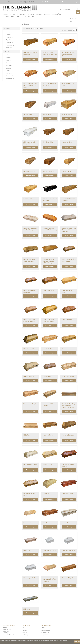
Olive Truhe (46, 523)
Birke (8, 55)
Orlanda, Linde (28, 199)
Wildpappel (10, 79)
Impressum (45, 635)
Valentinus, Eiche (48, 142)
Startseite (73, 19)
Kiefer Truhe (65, 349)
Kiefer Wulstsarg (67, 320)
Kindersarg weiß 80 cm (30, 578)
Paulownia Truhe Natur (30, 465)
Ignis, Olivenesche (48, 172)
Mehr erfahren (9, 642)
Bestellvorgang (46, 630)
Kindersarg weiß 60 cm (69, 551)
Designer (9, 43)
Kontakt (25, 630)
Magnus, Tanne (47, 115)
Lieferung (25, 635)
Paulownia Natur (48, 465)
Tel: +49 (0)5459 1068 (27, 2)
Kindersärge (10, 45)
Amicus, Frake (28, 115)
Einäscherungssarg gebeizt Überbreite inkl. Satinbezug (49, 580)
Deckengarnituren (26, 14)
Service (25, 633)
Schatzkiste (16, 17)
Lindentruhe (65, 523)
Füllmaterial (29, 17)
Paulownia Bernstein (68, 435)
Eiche (8, 35)
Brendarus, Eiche (67, 142)
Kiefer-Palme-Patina (29, 349)
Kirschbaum (10, 66)
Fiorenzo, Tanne (67, 172)
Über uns (25, 628)
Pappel (9, 40)
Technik (6, 17)
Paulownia (10, 37)
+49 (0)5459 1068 (9, 635)
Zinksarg (9, 48)
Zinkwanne (27, 609)
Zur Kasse (55, 2)
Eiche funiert (27, 435)
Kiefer (9, 32)
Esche (8, 60)
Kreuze (47, 14)
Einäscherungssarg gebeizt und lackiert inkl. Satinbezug (48, 261)
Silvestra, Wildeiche (29, 172)
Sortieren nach (28, 29)
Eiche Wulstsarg (47, 377)
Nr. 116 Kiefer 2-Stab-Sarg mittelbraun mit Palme (30, 85)
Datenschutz (45, 633)
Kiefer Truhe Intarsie (49, 349)
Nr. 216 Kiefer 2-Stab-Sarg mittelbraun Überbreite (68, 54)
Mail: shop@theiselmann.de (10, 2)
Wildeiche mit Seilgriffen (31, 404)
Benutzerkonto (66, 2)
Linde (8, 68)
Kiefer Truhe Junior (48, 291)
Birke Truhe (27, 551)
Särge (5, 14)
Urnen (13, 14)
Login (77, 2)
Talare (39, 14)
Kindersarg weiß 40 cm (49, 551)
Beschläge (57, 14)
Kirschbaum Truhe (67, 494)
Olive (8, 71)
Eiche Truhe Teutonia (68, 377)
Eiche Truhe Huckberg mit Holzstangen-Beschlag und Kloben (68, 406)
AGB (43, 628)
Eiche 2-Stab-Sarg (29, 377)
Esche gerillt (27, 523)
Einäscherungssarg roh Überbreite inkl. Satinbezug (69, 230)
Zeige (70, 30)
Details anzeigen (31, 60)
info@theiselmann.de (10, 633)
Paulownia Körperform (68, 578)
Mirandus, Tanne (67, 115)
